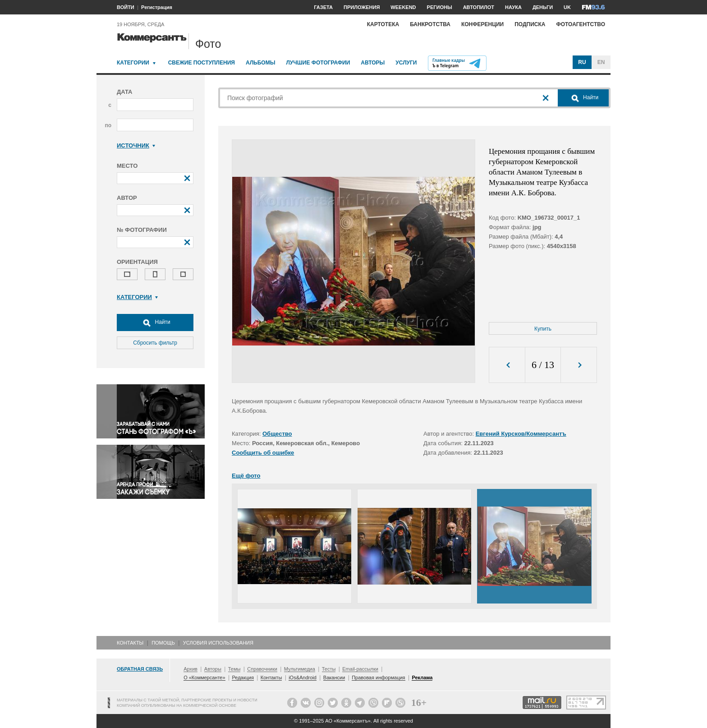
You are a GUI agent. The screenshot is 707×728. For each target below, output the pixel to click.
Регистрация (157, 7)
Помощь (163, 643)
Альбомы (261, 63)
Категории (133, 63)
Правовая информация (378, 677)
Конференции (482, 24)
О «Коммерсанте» (204, 677)
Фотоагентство (581, 24)
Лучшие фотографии (318, 63)
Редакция (243, 677)
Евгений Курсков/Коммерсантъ (521, 434)
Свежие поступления (202, 63)
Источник (136, 145)
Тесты (329, 669)
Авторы (373, 63)
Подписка (530, 24)
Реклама (422, 677)
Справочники (262, 669)
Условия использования (218, 643)
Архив (191, 669)
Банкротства (430, 24)
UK (567, 7)
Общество (277, 434)
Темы (234, 669)
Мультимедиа (300, 669)
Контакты (130, 643)
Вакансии (334, 677)
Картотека (383, 24)
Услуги (406, 63)
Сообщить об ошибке (263, 453)
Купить (543, 329)
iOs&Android (303, 677)
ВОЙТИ (126, 7)
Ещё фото (246, 476)
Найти (155, 323)
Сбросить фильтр (155, 343)
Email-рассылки (360, 669)
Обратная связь (140, 669)
